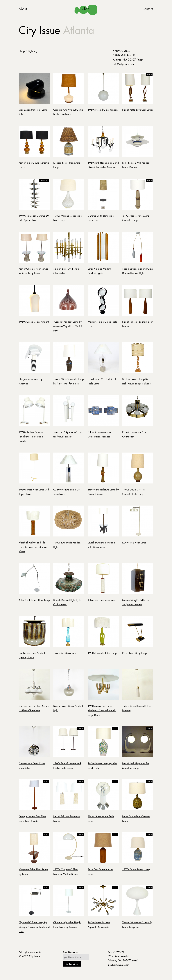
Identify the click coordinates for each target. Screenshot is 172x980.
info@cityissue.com (124, 64)
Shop (86, 9)
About (23, 9)
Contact (148, 9)
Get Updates (71, 952)
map (140, 59)
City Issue (57, 30)
